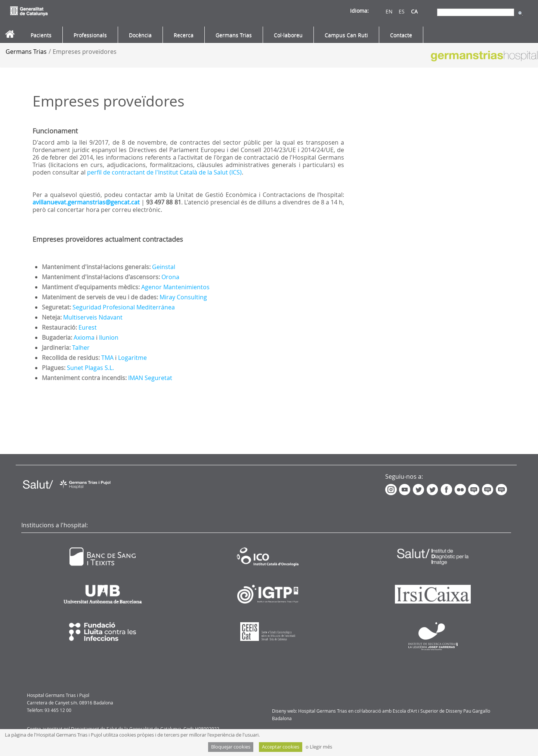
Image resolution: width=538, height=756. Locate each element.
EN (389, 11)
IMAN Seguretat (150, 378)
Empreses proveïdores (85, 52)
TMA (107, 358)
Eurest (88, 327)
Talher (81, 348)
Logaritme (132, 358)
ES (402, 11)
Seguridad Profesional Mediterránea (124, 307)
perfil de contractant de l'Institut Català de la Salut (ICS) (164, 172)
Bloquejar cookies (231, 747)
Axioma (84, 337)
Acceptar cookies (281, 747)
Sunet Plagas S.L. (90, 368)
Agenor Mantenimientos (175, 287)
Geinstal (164, 267)
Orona (170, 277)
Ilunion (109, 337)
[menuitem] (41, 35)
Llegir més (321, 747)
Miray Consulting (183, 297)
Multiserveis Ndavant (93, 317)
